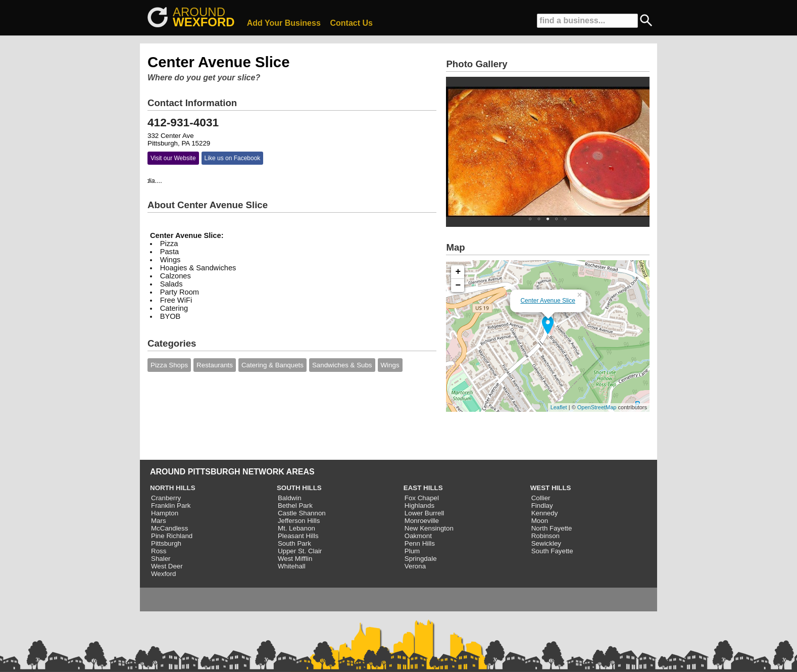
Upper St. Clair (300, 551)
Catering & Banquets (272, 365)
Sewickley (546, 543)
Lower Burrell (425, 513)
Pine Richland (172, 536)
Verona (415, 566)
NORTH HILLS (173, 488)
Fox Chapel (422, 498)
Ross (159, 551)
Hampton (165, 513)
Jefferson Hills (299, 521)
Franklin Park (171, 506)
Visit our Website (173, 158)
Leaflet (559, 407)
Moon (540, 521)
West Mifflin (295, 559)
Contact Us (352, 23)
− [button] (458, 285)
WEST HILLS (551, 488)
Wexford (163, 574)
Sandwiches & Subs (342, 365)
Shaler (161, 559)
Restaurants (215, 365)
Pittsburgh (166, 543)
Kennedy (545, 513)
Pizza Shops (169, 365)
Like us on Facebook (233, 158)
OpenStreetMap (597, 407)
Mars (159, 521)
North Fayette (552, 528)
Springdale (421, 559)
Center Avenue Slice (548, 301)
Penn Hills (420, 543)
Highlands (419, 506)
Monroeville (422, 521)
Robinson (545, 536)
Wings (390, 365)
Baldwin (290, 498)
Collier (541, 498)
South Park (294, 543)
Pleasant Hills (298, 536)
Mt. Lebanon (296, 528)
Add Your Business (284, 23)
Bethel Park (295, 506)
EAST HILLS (423, 488)
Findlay (542, 506)
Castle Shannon (302, 513)
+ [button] (458, 272)
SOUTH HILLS (299, 488)
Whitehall (292, 566)
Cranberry (166, 498)
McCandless (169, 528)
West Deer (167, 566)
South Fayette (552, 551)
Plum (412, 551)
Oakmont (418, 536)
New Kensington (429, 528)
